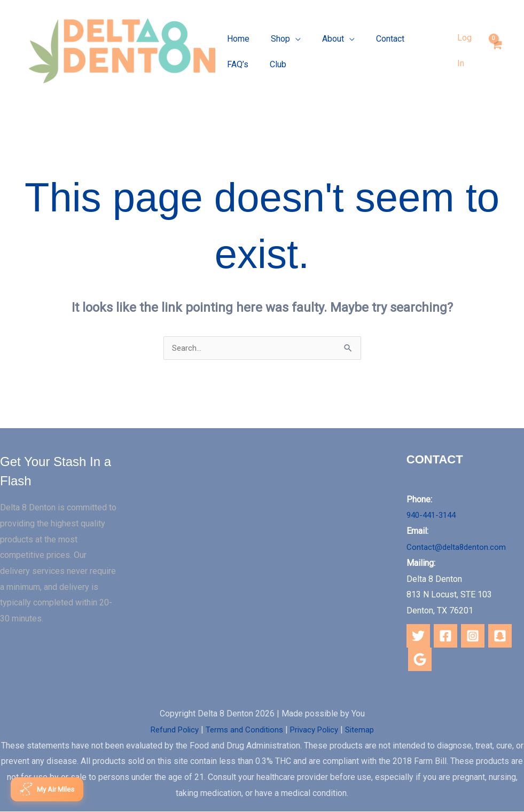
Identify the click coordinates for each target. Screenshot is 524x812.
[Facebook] (445, 636)
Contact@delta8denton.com (458, 547)
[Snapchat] (500, 636)
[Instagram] (473, 636)
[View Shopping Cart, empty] (496, 50)
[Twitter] (418, 636)
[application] (289, 44)
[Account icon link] (466, 50)
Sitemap (366, 730)
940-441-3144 (434, 515)
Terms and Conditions (243, 730)
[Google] (420, 659)
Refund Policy (169, 730)
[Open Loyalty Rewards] (50, 789)
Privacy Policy (317, 730)
